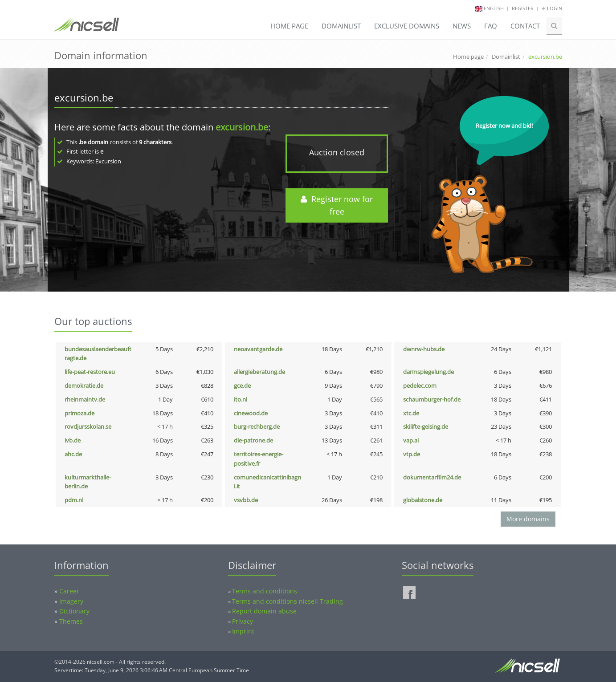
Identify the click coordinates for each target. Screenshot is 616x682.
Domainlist (341, 26)
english (494, 8)
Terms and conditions (265, 591)
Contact (525, 26)
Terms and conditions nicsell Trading (288, 601)
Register (523, 8)
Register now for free (337, 205)
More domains (528, 519)
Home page (289, 26)
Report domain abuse (264, 611)
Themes (71, 621)
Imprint (243, 631)
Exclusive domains (407, 26)
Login (552, 8)
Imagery (71, 601)
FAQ (491, 26)
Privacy (243, 621)
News (462, 26)
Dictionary (74, 611)
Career (69, 591)
